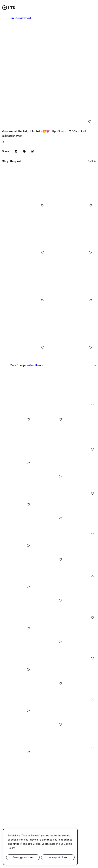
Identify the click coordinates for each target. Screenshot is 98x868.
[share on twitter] (33, 151)
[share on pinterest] (24, 151)
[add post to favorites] (90, 121)
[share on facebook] (16, 151)
